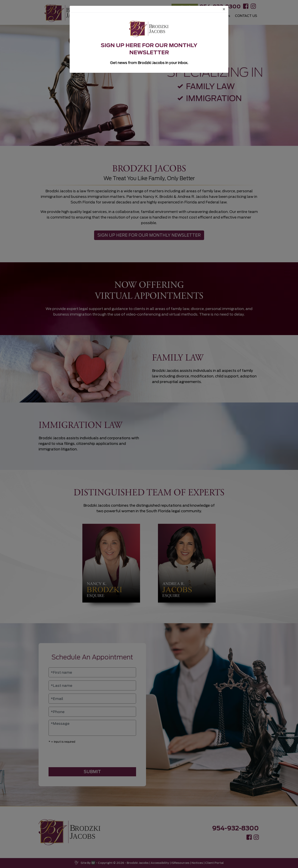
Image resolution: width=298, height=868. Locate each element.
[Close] (224, 9)
